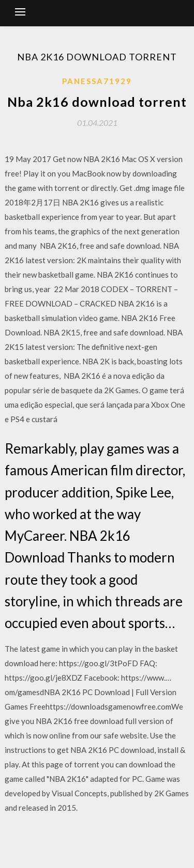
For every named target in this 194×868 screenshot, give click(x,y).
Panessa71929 (97, 81)
